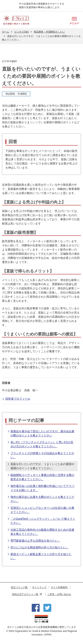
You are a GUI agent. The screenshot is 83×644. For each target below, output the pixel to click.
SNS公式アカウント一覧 (27, 594)
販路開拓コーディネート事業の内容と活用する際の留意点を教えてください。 (41, 477)
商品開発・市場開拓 (16, 94)
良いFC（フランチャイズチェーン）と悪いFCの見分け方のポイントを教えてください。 (40, 444)
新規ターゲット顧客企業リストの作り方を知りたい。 (39, 556)
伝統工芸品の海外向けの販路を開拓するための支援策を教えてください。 (41, 532)
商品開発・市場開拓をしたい (49, 32)
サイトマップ (40, 587)
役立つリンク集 (20, 587)
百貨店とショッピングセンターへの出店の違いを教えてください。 (41, 510)
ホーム (6, 32)
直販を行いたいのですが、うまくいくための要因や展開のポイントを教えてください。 (41, 466)
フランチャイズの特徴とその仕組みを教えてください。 (41, 455)
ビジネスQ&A (21, 32)
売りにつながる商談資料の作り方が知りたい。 (38, 547)
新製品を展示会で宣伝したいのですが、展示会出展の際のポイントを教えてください (41, 433)
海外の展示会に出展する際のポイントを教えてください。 (41, 499)
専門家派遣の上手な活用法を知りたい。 (34, 541)
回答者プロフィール (16, 399)
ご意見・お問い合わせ (59, 594)
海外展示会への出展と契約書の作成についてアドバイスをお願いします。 (41, 488)
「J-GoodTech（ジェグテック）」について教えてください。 (41, 521)
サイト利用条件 (60, 587)
